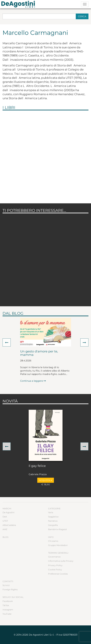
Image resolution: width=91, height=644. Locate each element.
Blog (6, 537)
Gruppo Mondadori (58, 545)
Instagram (8, 610)
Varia (51, 512)
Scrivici (6, 585)
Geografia (53, 525)
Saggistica (53, 517)
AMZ (5, 529)
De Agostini (8, 512)
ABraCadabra (9, 525)
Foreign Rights (10, 589)
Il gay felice (37, 466)
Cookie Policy (55, 570)
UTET (5, 521)
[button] (7, 342)
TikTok (6, 605)
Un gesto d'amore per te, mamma (39, 353)
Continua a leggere (33, 381)
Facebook (8, 601)
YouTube (7, 614)
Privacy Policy (55, 565)
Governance (54, 557)
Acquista (46, 480)
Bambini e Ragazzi (57, 529)
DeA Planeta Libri (19, 4)
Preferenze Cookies (58, 574)
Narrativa (53, 521)
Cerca (82, 16)
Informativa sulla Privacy (61, 561)
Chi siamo (53, 541)
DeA (5, 517)
